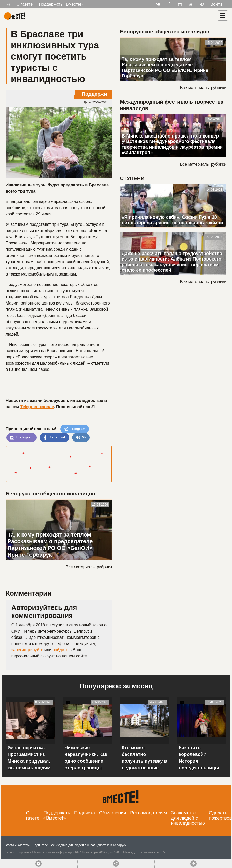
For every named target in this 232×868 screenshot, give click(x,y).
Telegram (75, 429)
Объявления (113, 813)
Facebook (54, 438)
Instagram (22, 438)
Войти (216, 4)
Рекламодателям (148, 813)
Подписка (85, 813)
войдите (60, 650)
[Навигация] (223, 16)
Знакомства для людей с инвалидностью (188, 818)
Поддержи (94, 94)
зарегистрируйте (27, 650)
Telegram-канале (37, 407)
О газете (24, 4)
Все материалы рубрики (89, 567)
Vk (81, 438)
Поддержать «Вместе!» (61, 4)
